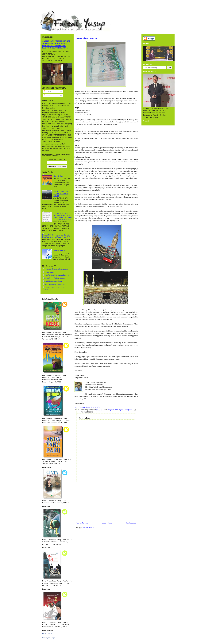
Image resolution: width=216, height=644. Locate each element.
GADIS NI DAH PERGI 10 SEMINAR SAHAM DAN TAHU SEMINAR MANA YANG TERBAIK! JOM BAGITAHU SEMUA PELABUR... (56, 44)
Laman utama (107, 523)
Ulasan (47, 96)
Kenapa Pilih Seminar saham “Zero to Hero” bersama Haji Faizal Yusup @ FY (56, 236)
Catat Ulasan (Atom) (90, 527)
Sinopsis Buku (58, 176)
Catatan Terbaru (82, 523)
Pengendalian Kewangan (86, 38)
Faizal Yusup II (47, 633)
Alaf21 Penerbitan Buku (53, 281)
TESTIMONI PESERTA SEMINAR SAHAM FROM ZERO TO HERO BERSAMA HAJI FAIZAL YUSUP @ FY (63, 216)
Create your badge (49, 638)
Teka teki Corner (60, 250)
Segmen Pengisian (125, 410)
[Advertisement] (106, 501)
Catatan (47, 91)
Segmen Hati (113, 410)
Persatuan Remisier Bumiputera (56, 269)
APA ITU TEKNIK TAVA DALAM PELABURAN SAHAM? (61, 193)
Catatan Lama (131, 523)
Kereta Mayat (49, 272)
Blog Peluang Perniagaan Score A (57, 275)
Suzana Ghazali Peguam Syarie (56, 284)
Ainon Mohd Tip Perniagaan (55, 278)
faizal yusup (47, 12)
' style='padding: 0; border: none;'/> (87, 407)
